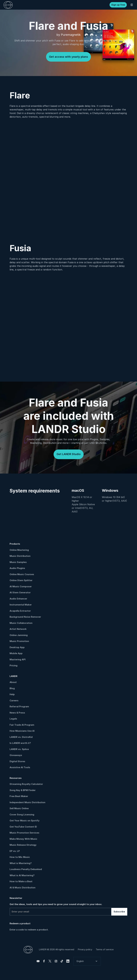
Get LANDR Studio (69, 454)
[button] (87, 961)
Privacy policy (85, 949)
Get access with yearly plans (68, 57)
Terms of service (105, 949)
